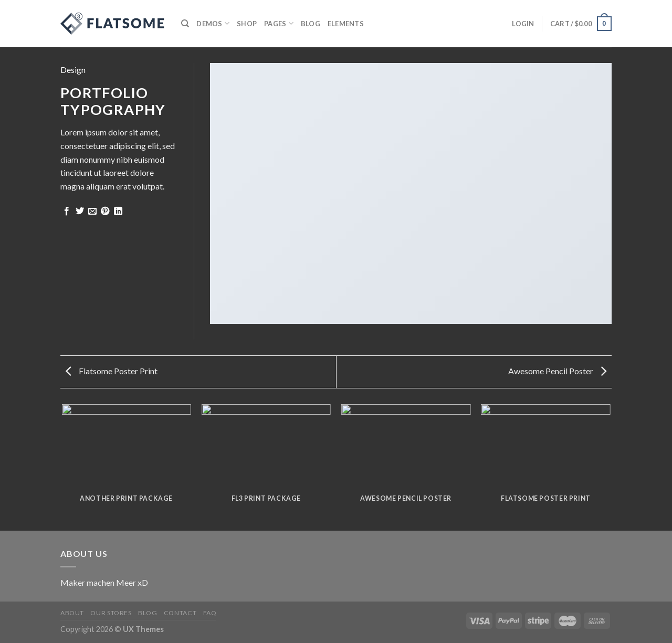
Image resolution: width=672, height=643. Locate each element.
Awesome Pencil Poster (557, 371)
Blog (311, 24)
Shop (247, 24)
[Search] (185, 24)
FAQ (210, 613)
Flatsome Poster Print (112, 371)
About (72, 613)
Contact (180, 613)
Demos (213, 23)
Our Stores (111, 613)
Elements (346, 24)
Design (73, 70)
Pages (279, 23)
